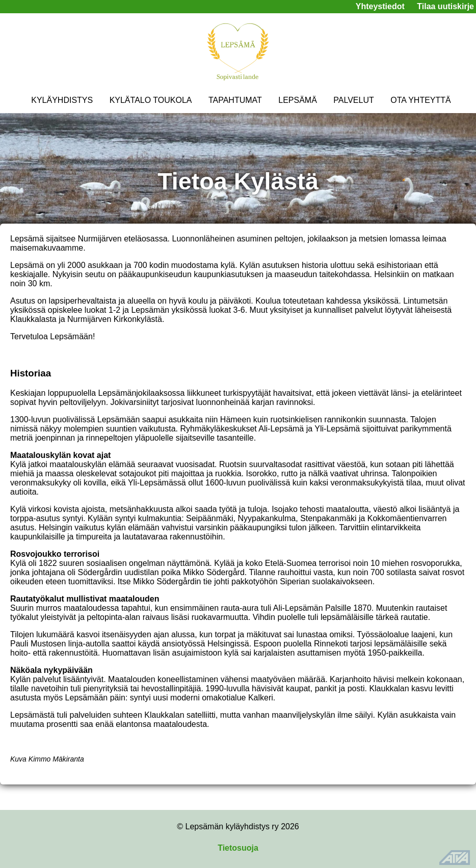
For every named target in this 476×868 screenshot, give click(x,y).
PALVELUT (353, 100)
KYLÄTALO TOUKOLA (151, 100)
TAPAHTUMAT (235, 100)
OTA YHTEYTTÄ (421, 100)
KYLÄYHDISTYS (62, 100)
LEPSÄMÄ (298, 100)
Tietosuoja (238, 848)
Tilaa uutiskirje (445, 6)
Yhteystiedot (380, 6)
